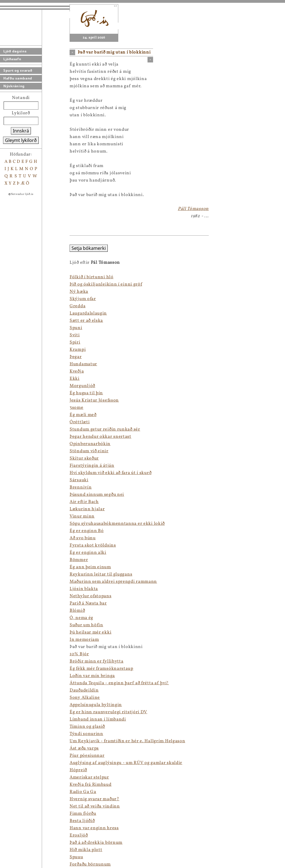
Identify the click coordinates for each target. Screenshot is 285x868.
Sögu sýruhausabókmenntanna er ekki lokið (48, 524)
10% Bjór (10, 654)
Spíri (5, 342)
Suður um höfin (17, 625)
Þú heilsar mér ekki (21, 632)
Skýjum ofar (13, 299)
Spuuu (7, 857)
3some (7, 408)
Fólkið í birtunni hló (22, 277)
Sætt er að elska (17, 321)
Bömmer (9, 560)
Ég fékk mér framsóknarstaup (32, 669)
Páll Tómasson (193, 209)
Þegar (6, 357)
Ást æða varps (15, 748)
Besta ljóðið (13, 821)
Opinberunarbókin (20, 444)
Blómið (8, 611)
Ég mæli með (13, 415)
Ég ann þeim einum (21, 567)
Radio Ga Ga (13, 792)
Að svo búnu (13, 538)
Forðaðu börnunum (21, 864)
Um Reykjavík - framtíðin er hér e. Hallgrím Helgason (58, 741)
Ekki (5, 379)
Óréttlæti (10, 422)
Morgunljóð (13, 386)
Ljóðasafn (12, 59)
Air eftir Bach (15, 502)
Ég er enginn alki (18, 553)
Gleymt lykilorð (21, 140)
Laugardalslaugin (19, 313)
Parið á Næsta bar (19, 603)
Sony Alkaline (15, 698)
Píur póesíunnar (18, 756)
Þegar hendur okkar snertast (31, 437)
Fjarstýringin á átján (22, 466)
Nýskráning (14, 86)
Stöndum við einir (19, 451)
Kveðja (7, 371)
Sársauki (9, 480)
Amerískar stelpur (20, 777)
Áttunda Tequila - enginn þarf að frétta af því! (50, 683)
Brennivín (11, 487)
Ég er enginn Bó (17, 531)
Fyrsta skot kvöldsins (23, 545)
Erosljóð (9, 835)
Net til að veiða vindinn (25, 806)
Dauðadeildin (14, 690)
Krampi (8, 350)
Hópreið (9, 770)
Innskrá (21, 131)
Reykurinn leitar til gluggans (31, 574)
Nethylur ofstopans (21, 596)
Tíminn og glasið (18, 727)
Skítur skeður (15, 458)
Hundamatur (14, 364)
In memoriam (15, 640)
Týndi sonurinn (17, 734)
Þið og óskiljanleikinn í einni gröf (36, 284)
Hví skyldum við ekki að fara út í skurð (41, 473)
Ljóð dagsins (15, 51)
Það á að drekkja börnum (26, 843)
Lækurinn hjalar (18, 509)
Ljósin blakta (14, 589)
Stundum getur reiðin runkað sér (35, 429)
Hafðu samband (18, 78)
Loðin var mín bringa (23, 676)
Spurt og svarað (18, 70)
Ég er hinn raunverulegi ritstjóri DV (39, 712)
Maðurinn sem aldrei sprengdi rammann (44, 582)
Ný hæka (9, 292)
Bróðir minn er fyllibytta (27, 661)
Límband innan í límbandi (28, 719)
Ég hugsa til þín (17, 393)
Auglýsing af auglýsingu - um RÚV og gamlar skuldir (56, 763)
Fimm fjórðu (13, 814)
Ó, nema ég (12, 618)
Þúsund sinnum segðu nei (27, 495)
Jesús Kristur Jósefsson (25, 400)
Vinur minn (13, 516)
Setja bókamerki (19, 248)
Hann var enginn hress (25, 828)
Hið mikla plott (16, 850)
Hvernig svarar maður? (25, 799)
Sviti (5, 335)
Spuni (6, 328)
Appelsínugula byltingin (26, 705)
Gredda (8, 306)
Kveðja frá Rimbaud (21, 785)
